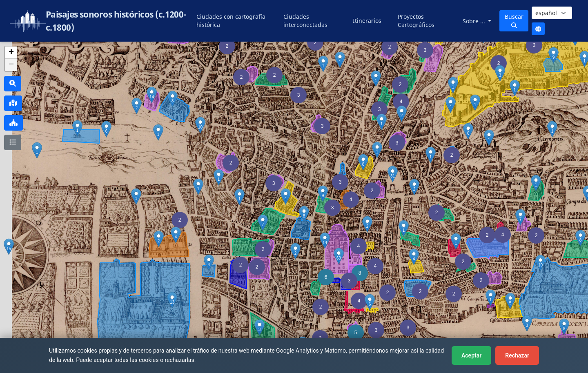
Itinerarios (367, 21)
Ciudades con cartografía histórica (231, 21)
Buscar (514, 20)
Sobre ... (475, 21)
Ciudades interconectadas (305, 21)
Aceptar (471, 355)
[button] (372, 191)
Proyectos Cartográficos (416, 21)
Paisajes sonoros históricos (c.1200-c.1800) (116, 21)
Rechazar (517, 355)
